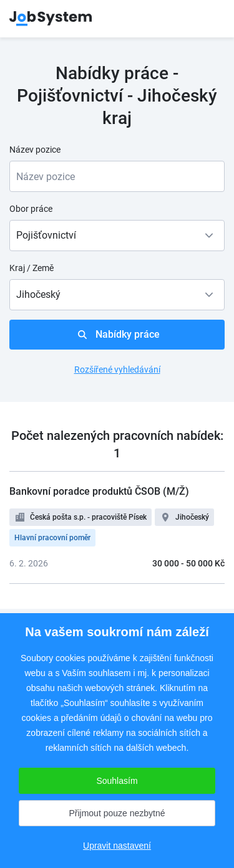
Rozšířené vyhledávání (117, 370)
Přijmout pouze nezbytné (117, 813)
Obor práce (31, 209)
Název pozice (35, 150)
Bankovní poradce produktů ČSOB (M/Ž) (99, 491)
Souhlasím (117, 781)
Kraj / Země (32, 268)
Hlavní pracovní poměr (52, 538)
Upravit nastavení (117, 846)
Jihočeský (192, 517)
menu (209, 19)
